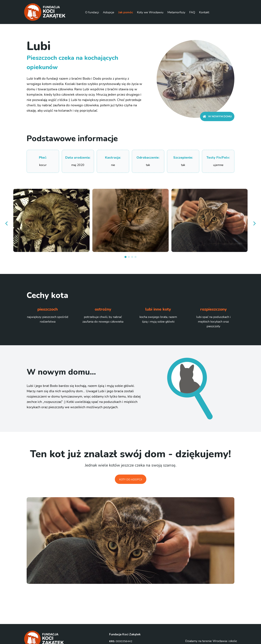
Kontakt (204, 12)
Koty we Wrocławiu (150, 12)
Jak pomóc (126, 12)
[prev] (7, 223)
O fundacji (92, 12)
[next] (254, 223)
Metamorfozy (176, 12)
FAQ (192, 12)
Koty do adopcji (131, 480)
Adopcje (109, 12)
